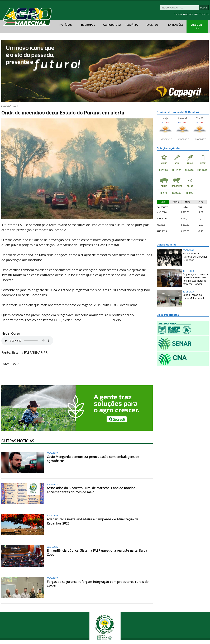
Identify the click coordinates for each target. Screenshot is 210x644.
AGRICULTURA (112, 25)
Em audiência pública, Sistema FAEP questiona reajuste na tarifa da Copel (97, 552)
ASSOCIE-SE (197, 26)
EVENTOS (152, 25)
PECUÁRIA (131, 25)
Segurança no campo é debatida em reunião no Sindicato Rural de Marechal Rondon (196, 279)
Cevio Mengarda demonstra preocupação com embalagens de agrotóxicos (93, 459)
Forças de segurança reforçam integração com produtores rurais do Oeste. (98, 584)
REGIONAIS (88, 25)
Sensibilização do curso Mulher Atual (193, 296)
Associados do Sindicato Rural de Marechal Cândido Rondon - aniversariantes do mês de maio (92, 490)
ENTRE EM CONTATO (199, 14)
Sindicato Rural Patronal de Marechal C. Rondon (195, 257)
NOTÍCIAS (66, 25)
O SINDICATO (181, 14)
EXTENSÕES (176, 25)
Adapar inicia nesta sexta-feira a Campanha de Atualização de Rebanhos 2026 (93, 521)
